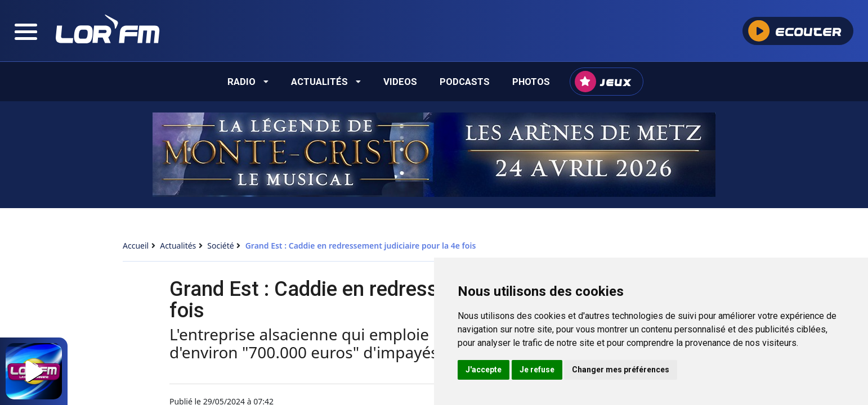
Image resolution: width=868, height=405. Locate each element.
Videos (400, 82)
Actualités (326, 82)
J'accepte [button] (484, 370)
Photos (531, 82)
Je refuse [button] (537, 370)
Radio (248, 82)
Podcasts (465, 82)
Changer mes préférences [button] (621, 370)
